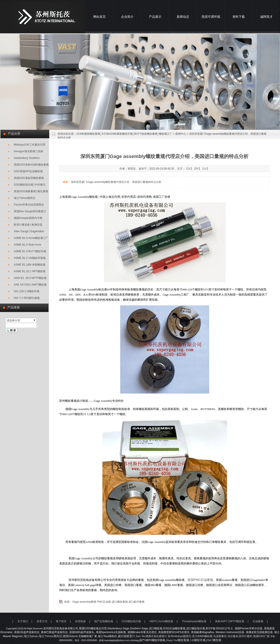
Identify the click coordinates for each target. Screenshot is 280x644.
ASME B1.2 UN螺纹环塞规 (30, 258)
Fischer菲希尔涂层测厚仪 (29, 205)
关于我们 (23, 621)
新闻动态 (183, 17)
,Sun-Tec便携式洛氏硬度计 (151, 636)
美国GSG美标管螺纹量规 (29, 178)
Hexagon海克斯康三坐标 (28, 151)
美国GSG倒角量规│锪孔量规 (31, 191)
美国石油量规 (200, 580)
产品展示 (155, 17)
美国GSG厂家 (261, 636)
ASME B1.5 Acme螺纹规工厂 (31, 238)
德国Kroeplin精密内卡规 (28, 218)
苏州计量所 (246, 636)
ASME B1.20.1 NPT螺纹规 (30, 271)
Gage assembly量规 (84, 602)
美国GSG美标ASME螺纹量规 (31, 165)
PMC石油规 (104, 602)
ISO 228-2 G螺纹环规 (27, 291)
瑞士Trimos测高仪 (24, 198)
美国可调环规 (211, 17)
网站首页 (99, 17)
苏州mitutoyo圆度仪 (180, 636)
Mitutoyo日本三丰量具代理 (29, 145)
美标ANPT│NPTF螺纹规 (230, 621)
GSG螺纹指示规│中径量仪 (30, 185)
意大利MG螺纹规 (202, 636)
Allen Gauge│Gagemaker (29, 231)
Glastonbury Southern (27, 158)
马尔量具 (233, 636)
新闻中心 (181, 134)
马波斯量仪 (220, 636)
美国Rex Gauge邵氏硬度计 (30, 211)
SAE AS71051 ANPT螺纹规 (30, 285)
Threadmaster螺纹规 (194, 621)
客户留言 (61, 621)
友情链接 (80, 621)
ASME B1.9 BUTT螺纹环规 (30, 251)
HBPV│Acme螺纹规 (161, 621)
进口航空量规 (136, 602)
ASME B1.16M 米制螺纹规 (30, 265)
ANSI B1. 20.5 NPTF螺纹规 (30, 278)
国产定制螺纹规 (104, 621)
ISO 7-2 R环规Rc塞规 (27, 298)
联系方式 (42, 621)
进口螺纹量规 (120, 602)
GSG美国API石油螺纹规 (28, 171)
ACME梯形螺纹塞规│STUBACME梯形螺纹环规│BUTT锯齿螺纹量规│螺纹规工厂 (124, 134)
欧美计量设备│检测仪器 (28, 225)
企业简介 (127, 17)
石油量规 (258, 621)
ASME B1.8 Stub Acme (27, 245)
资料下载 (239, 17)
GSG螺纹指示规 (131, 621)
